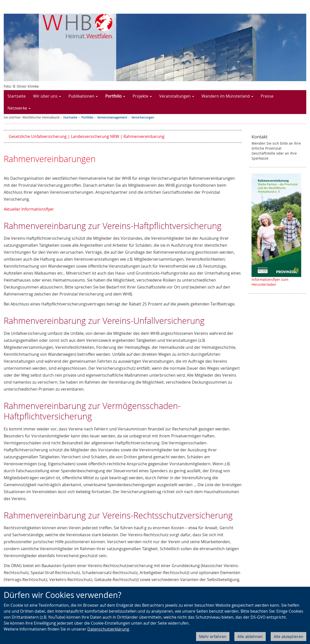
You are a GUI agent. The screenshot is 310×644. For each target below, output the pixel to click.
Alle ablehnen (250, 637)
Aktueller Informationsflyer (29, 209)
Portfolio (115, 96)
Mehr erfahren (213, 637)
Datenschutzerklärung (108, 629)
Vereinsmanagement (112, 117)
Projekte (142, 96)
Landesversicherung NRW (95, 136)
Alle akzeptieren (288, 637)
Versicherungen (143, 117)
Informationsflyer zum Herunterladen (270, 282)
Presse (267, 96)
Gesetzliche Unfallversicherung (38, 136)
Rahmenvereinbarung (144, 136)
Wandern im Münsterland (227, 96)
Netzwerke (19, 108)
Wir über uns (47, 96)
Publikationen (83, 96)
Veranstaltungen (177, 96)
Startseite (17, 96)
